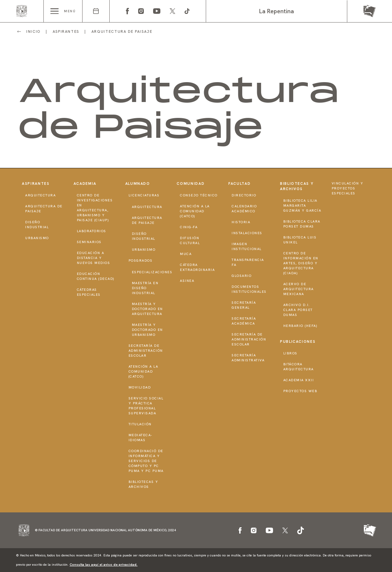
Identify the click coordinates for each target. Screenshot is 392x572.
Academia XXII (299, 380)
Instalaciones (247, 233)
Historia (241, 222)
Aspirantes (36, 183)
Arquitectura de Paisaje (44, 209)
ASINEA (187, 281)
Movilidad (140, 387)
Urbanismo (37, 238)
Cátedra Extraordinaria (197, 267)
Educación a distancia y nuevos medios (94, 258)
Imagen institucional (247, 246)
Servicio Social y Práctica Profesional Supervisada (146, 406)
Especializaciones (152, 272)
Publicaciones (298, 341)
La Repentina (277, 11)
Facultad (239, 183)
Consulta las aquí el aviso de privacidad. (104, 565)
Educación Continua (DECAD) (96, 276)
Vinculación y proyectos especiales (348, 188)
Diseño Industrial (37, 225)
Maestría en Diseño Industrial (145, 288)
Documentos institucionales (249, 289)
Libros (290, 353)
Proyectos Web (300, 391)
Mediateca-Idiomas (140, 438)
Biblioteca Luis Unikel (300, 240)
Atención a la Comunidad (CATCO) (143, 371)
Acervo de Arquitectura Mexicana (299, 289)
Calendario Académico (244, 209)
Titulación (140, 424)
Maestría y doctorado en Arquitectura (147, 309)
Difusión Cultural (190, 240)
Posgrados (141, 260)
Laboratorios (92, 231)
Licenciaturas (144, 195)
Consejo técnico (199, 195)
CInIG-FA (189, 227)
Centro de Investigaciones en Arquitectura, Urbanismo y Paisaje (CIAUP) (95, 208)
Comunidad (191, 183)
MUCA (186, 254)
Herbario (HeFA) (301, 326)
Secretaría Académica (244, 321)
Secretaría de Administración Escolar (146, 351)
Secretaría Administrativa (248, 358)
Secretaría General (244, 305)
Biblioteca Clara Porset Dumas (302, 224)
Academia (85, 183)
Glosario (242, 276)
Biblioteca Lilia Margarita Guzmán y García (302, 206)
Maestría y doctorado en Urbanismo (147, 330)
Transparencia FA (248, 262)
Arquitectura (40, 195)
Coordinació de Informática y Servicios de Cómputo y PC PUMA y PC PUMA (146, 461)
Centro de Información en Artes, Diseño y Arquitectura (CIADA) (301, 263)
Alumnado (138, 183)
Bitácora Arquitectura (299, 367)
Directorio (244, 195)
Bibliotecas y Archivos (143, 484)
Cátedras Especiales (89, 292)
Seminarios (89, 242)
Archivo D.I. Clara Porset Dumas (298, 310)
